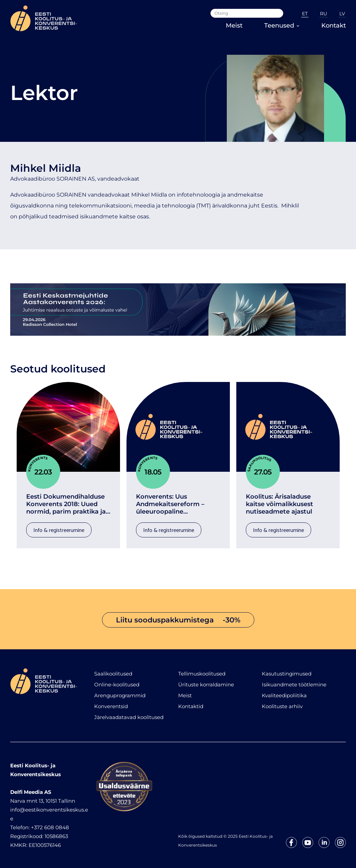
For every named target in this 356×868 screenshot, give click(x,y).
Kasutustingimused (287, 673)
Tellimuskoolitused (202, 673)
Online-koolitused (117, 684)
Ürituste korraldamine (206, 684)
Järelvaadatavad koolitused (129, 716)
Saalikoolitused (113, 673)
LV (342, 14)
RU (324, 14)
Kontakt (334, 26)
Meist (234, 26)
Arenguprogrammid (120, 695)
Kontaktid (191, 706)
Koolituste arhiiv (282, 706)
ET (305, 14)
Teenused (282, 26)
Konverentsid (111, 706)
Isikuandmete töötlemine (294, 684)
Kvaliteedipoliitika (284, 695)
